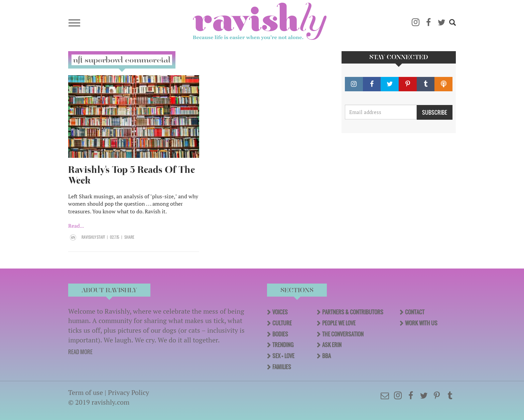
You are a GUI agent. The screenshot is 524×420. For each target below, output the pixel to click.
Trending (283, 345)
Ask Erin (332, 345)
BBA (326, 356)
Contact (415, 312)
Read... (76, 226)
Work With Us (421, 323)
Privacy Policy (128, 392)
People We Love (339, 323)
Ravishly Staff (93, 237)
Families (282, 367)
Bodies (280, 334)
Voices (280, 312)
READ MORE (80, 352)
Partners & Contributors (353, 312)
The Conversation (343, 334)
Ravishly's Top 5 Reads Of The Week (132, 175)
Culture (282, 323)
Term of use (86, 392)
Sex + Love (283, 356)
